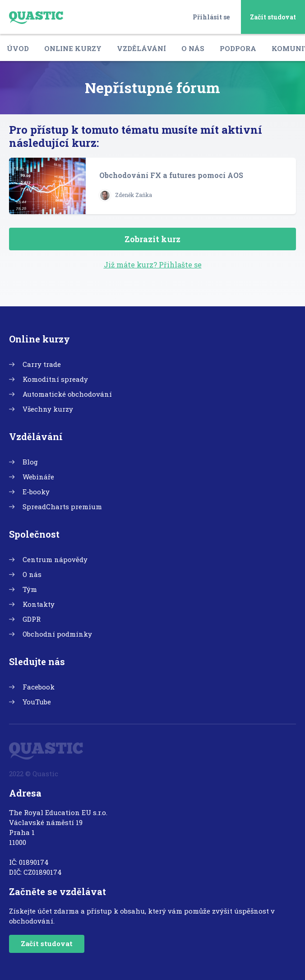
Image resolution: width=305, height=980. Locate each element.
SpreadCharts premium (62, 506)
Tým (30, 589)
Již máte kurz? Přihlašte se (153, 265)
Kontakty (39, 604)
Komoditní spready (55, 379)
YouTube (37, 702)
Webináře (38, 477)
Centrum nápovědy (55, 559)
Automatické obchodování (67, 394)
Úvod (18, 48)
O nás (193, 48)
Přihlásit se (211, 17)
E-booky (36, 492)
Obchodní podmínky (57, 634)
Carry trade (42, 364)
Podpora (238, 48)
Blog (30, 462)
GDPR (32, 619)
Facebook (39, 687)
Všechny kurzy (48, 409)
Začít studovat (273, 17)
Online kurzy (73, 48)
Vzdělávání (141, 48)
